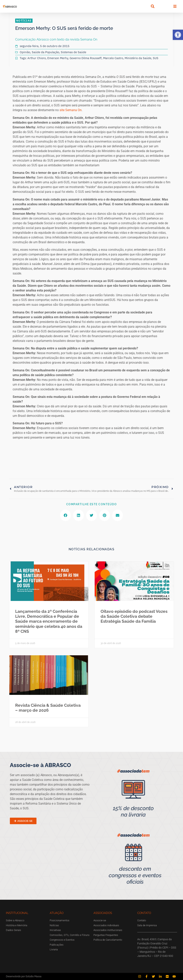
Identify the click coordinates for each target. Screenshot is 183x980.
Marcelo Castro (113, 58)
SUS (156, 58)
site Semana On (71, 110)
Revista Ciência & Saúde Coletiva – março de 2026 (48, 708)
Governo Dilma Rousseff (86, 58)
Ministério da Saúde (138, 58)
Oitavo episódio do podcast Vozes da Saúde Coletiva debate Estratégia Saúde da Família (134, 616)
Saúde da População (45, 52)
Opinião (25, 52)
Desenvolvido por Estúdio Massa (24, 976)
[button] (178, 35)
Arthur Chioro (37, 58)
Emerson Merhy (58, 58)
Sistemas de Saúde (73, 52)
